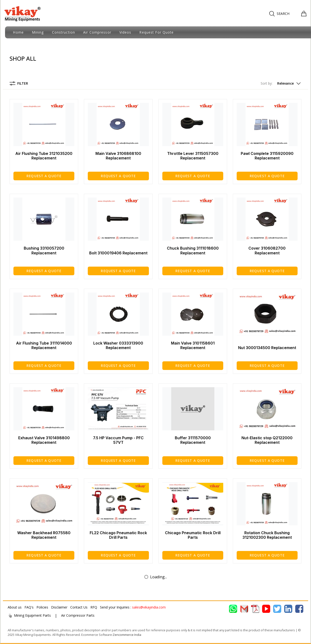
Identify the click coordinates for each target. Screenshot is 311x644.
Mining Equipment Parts (29, 615)
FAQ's (29, 607)
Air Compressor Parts (78, 615)
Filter (19, 83)
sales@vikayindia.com (149, 607)
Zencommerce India (127, 635)
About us (15, 607)
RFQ (94, 607)
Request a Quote (44, 176)
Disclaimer (59, 607)
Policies (42, 607)
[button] (281, 83)
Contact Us (79, 607)
